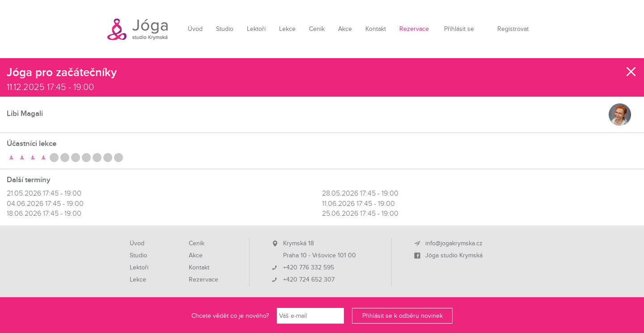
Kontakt (376, 29)
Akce (345, 29)
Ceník (317, 29)
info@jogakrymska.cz (454, 243)
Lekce (287, 29)
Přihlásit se (459, 29)
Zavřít (631, 72)
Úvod (195, 29)
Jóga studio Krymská (454, 256)
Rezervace (414, 29)
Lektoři (256, 29)
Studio (225, 29)
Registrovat (513, 29)
